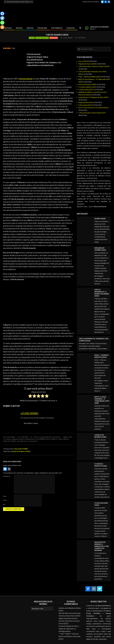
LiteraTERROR (40, 439)
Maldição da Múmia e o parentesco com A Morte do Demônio (102, 546)
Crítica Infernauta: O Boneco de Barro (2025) (94, 66)
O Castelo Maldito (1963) (87, 87)
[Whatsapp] (2, 23)
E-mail (5, 500)
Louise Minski (30, 413)
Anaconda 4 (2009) (21, 449)
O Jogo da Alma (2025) (86, 90)
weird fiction (33, 441)
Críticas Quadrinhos (42, 38)
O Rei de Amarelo (63, 439)
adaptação (15, 439)
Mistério (54, 439)
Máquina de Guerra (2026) (87, 64)
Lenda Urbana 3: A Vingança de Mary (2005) (93, 97)
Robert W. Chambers (10, 441)
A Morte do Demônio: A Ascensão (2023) (70, 636)
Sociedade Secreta (23, 441)
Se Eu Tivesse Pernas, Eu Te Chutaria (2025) (93, 108)
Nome (5, 496)
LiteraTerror (54, 38)
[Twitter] (2, 18)
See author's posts (31, 423)
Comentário (7, 476)
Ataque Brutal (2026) (86, 102)
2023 (70, 437)
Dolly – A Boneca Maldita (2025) (90, 77)
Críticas (32, 38)
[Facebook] (2, 14)
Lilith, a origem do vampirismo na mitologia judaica (69, 629)
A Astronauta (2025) (85, 105)
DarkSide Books (30, 439)
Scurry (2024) (83, 61)
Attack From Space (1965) (21, 451)
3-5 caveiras (7, 439)
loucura (48, 439)
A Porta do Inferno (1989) (87, 84)
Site (4, 504)
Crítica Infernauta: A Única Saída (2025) (92, 113)
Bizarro (22, 439)
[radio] (30, 396)
